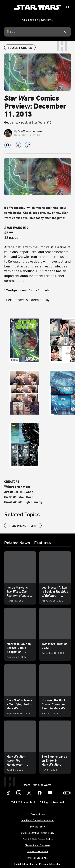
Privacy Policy (37, 826)
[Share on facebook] (7, 145)
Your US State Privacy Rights (38, 839)
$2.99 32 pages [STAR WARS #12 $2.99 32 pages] (16, 233)
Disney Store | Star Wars (37, 845)
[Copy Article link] (28, 145)
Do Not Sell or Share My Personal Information (38, 864)
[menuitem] (6, 7)
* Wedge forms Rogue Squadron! (29, 290)
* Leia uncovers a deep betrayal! (29, 300)
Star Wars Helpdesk (38, 851)
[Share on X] (18, 145)
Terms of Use (38, 814)
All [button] (12, 32)
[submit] (68, 7)
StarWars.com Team (30, 131)
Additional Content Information (37, 820)
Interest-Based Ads (37, 858)
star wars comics (23, 526)
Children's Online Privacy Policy (38, 833)
